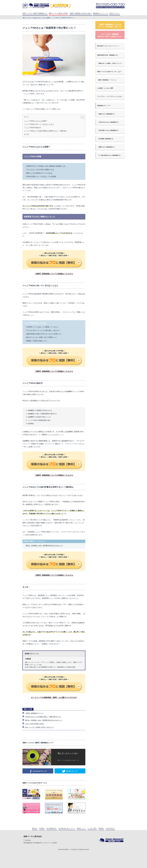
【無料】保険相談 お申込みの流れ (80, 13)
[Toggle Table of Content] (81, 117)
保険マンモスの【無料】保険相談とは (35, 13)
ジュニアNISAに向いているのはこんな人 (39, 124)
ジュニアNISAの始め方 (33, 128)
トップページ (28, 18)
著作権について (81, 828)
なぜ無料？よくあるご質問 (105, 88)
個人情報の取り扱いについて (66, 828)
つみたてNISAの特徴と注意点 (35, 724)
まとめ (27, 134)
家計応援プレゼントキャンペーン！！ (108, 46)
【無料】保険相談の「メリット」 (107, 80)
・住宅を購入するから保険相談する (108, 130)
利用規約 (42, 828)
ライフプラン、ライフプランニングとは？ (110, 97)
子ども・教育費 (46, 18)
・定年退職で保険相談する (105, 139)
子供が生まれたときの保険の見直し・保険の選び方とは (43, 717)
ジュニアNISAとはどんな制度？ (36, 121)
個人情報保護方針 (51, 828)
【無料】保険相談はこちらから (110, 26)
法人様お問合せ (110, 828)
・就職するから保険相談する (106, 147)
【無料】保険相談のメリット (34, 713)
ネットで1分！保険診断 (110, 35)
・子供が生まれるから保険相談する (108, 122)
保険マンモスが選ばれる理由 (58, 13)
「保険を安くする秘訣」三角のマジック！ (110, 63)
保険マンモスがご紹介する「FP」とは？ (109, 72)
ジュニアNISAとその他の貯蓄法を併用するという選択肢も (46, 131)
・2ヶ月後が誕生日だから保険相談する (109, 155)
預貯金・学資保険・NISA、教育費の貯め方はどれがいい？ (44, 546)
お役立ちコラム (114, 13)
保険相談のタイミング (100, 13)
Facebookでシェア (38, 771)
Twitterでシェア (70, 771)
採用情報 (101, 828)
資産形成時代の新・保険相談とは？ (108, 55)
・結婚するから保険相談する (106, 114)
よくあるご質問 (92, 828)
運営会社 (34, 828)
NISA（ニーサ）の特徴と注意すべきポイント (40, 727)
